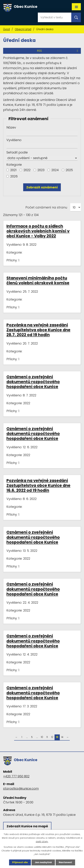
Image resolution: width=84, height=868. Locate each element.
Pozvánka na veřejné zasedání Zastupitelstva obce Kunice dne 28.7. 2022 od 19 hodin (38, 330)
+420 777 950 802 (16, 776)
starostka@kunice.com (21, 788)
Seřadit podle (17, 152)
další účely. (42, 842)
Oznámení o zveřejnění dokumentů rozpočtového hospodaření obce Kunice (33, 382)
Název (11, 127)
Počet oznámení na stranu (46, 207)
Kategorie (14, 165)
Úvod (6, 29)
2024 (55, 170)
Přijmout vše (20, 862)
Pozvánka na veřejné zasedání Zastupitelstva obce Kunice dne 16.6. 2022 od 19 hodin (38, 485)
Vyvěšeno (14, 140)
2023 (41, 170)
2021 (13, 170)
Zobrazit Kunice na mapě (27, 826)
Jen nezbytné (43, 862)
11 (47, 737)
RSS (58, 51)
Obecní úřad (23, 29)
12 (52, 737)
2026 (14, 176)
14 (62, 737)
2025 (69, 170)
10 (42, 737)
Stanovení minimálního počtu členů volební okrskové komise (38, 280)
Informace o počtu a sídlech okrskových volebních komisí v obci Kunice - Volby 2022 (38, 231)
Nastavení (65, 862)
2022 (27, 170)
